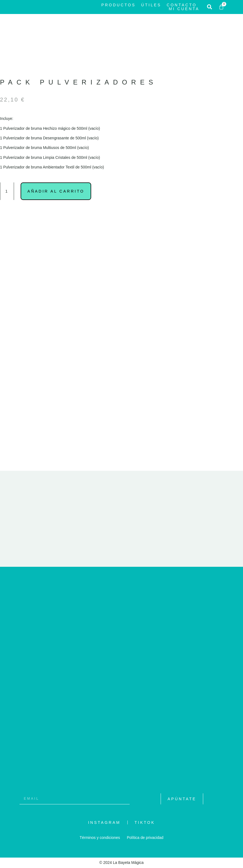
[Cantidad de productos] (7, 191)
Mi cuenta (184, 9)
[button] (209, 7)
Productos (118, 5)
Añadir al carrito (56, 191)
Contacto (182, 5)
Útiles (151, 5)
